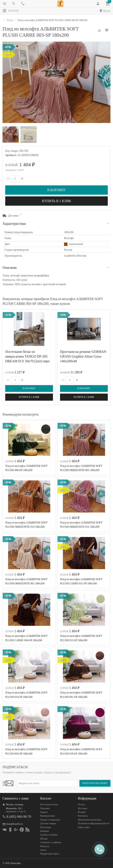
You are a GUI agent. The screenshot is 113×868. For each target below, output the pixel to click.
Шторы (44, 839)
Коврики (44, 831)
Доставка (83, 808)
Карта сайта (84, 827)
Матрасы (45, 846)
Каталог (11, 11)
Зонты (43, 850)
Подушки (45, 808)
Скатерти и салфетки (51, 843)
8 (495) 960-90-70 (19, 817)
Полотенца (46, 827)
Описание (10, 268)
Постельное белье (49, 805)
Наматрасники (47, 816)
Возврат (82, 812)
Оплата (82, 805)
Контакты (83, 816)
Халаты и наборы (49, 835)
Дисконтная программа (90, 820)
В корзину (56, 190)
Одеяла (44, 812)
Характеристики (14, 224)
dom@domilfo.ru (15, 824)
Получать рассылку (95, 783)
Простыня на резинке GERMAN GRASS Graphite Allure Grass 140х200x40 (83, 356)
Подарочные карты (50, 854)
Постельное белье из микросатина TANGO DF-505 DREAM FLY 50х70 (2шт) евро (27, 356)
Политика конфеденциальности (94, 824)
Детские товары (48, 824)
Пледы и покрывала (50, 820)
